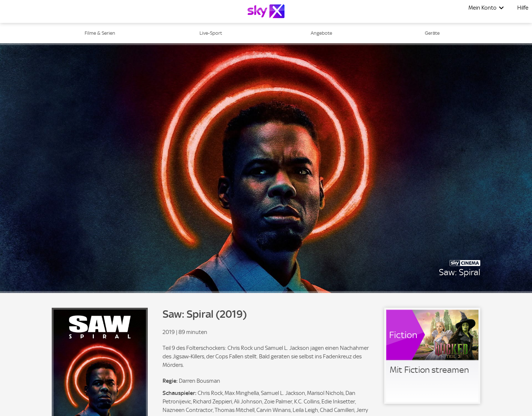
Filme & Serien (100, 33)
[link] (432, 356)
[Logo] (266, 11)
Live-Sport (211, 33)
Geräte (432, 33)
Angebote (321, 33)
